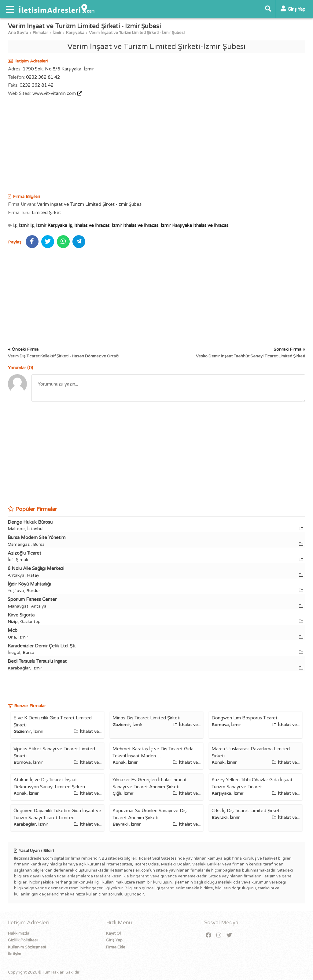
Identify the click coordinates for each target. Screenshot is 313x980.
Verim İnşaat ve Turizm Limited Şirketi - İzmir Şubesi (137, 33)
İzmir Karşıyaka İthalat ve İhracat (195, 225)
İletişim (15, 954)
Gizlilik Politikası (23, 940)
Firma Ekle (116, 947)
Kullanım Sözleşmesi (27, 947)
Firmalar (40, 33)
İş (15, 225)
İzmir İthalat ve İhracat (135, 225)
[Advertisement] (157, 146)
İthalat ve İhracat (92, 225)
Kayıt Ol (113, 933)
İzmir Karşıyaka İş (54, 225)
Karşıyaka (75, 33)
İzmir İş (26, 225)
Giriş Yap (114, 940)
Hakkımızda (19, 933)
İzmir (57, 33)
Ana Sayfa (18, 33)
